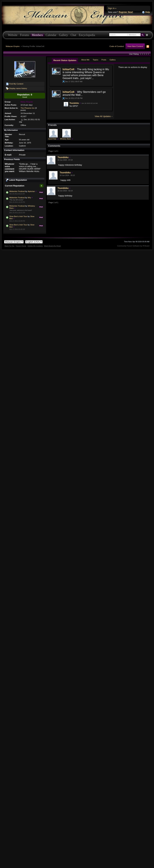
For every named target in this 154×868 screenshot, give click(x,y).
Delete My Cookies (35, 246)
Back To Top (10, 246)
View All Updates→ (104, 116)
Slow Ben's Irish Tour (18, 216)
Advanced (147, 35)
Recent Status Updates (65, 60)
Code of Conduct (117, 46)
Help (146, 12)
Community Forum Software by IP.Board (133, 246)
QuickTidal (52, 139)
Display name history (17, 89)
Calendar (51, 35)
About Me (85, 60)
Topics (95, 60)
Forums (25, 35)
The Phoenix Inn (28, 108)
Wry (29, 197)
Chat (73, 35)
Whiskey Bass (65, 139)
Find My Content (15, 84)
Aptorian (31, 191)
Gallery (63, 35)
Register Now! (126, 12)
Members (37, 35)
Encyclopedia (87, 35)
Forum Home (21, 246)
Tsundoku (74, 103)
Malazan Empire (13, 46)
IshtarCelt (68, 69)
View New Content (135, 46)
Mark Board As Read (52, 246)
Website (13, 35)
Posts (104, 60)
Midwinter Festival (17, 191)
